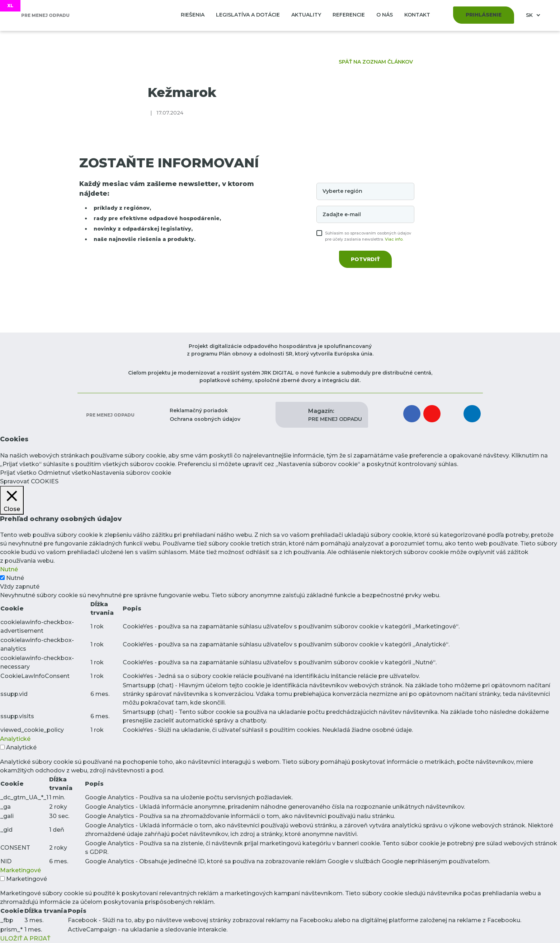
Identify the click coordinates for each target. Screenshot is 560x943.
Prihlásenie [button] (484, 15)
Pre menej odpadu (110, 415)
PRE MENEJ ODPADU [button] (335, 415)
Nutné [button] (9, 569)
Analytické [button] (15, 739)
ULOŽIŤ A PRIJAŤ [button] (25, 939)
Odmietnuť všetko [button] (65, 473)
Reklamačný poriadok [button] (199, 410)
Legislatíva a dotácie (248, 15)
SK (530, 15)
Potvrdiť (365, 259)
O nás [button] (385, 15)
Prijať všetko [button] (18, 473)
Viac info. (394, 239)
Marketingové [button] (20, 870)
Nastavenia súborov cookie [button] (131, 473)
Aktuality (306, 15)
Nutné (15, 578)
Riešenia (193, 15)
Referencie (349, 15)
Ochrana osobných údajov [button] (205, 419)
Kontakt (417, 15)
